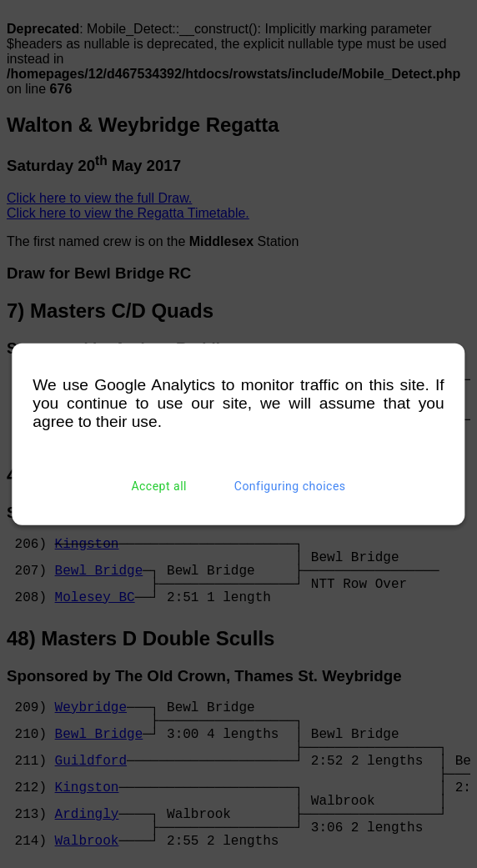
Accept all (159, 486)
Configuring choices (290, 486)
